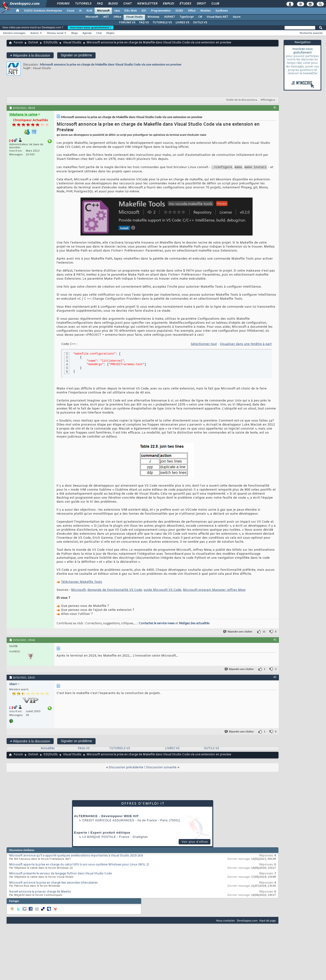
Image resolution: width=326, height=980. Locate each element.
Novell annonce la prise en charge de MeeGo (40, 893)
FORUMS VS (127, 23)
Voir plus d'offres (195, 843)
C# (200, 17)
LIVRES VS (182, 23)
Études (185, 4)
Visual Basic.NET (217, 17)
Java (117, 11)
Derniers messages (14, 33)
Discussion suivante (161, 768)
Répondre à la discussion (30, 55)
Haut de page (268, 921)
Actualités (48, 749)
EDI (144, 11)
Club (215, 4)
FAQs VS (84, 749)
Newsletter (147, 4)
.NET (106, 17)
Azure (237, 17)
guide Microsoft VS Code (162, 591)
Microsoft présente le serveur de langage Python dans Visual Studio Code (60, 874)
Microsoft (103, 11)
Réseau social (55, 33)
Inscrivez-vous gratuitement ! (91, 28)
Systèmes (222, 11)
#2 (275, 640)
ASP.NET (169, 17)
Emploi (168, 4)
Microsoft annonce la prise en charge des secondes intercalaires (53, 884)
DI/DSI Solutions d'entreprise (43, 11)
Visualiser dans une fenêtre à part (246, 345)
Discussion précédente (126, 768)
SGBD (179, 11)
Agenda (87, 33)
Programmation (161, 11)
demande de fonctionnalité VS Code (115, 591)
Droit (201, 4)
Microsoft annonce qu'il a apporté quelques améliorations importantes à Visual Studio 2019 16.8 (76, 856)
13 (264, 632)
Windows (153, 17)
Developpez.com (247, 921)
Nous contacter (225, 921)
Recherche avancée (311, 33)
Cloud (70, 11)
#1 (275, 108)
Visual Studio (134, 17)
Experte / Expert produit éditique (102, 833)
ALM (89, 11)
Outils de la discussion (241, 100)
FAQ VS (144, 23)
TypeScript (187, 17)
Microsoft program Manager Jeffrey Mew (214, 591)
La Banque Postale (99, 838)
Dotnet (33, 43)
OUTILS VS (200, 23)
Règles (110, 33)
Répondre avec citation (238, 632)
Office (192, 11)
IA (80, 11)
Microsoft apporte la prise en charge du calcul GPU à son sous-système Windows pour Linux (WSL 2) (79, 865)
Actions (35, 33)
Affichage (267, 100)
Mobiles (205, 11)
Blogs (113, 4)
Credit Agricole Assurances (108, 821)
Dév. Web (131, 11)
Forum (18, 43)
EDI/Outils (51, 43)
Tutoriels (83, 4)
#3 (275, 678)
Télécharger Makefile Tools (82, 583)
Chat (127, 4)
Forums (63, 4)
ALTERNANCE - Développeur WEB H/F (107, 817)
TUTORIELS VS (162, 23)
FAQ (100, 4)
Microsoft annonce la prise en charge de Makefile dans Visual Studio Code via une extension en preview (111, 64)
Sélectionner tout (204, 345)
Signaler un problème (76, 55)
